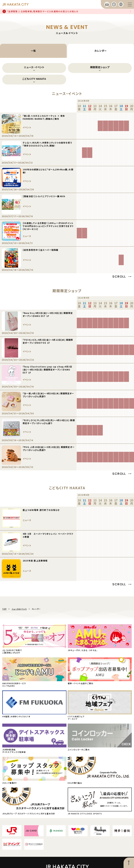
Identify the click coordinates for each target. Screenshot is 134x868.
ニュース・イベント (34, 67)
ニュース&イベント (19, 609)
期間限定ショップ (100, 67)
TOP (4, 609)
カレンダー (101, 51)
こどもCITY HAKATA (34, 79)
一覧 (33, 51)
